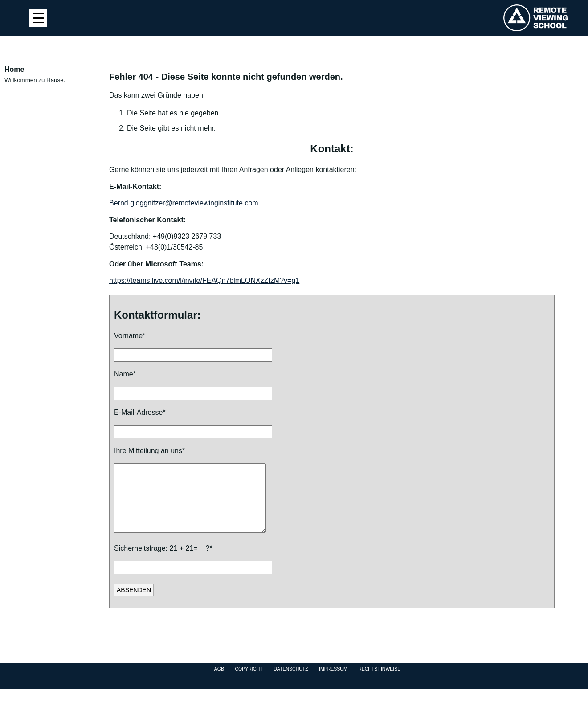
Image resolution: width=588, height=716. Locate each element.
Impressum (333, 682)
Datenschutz (291, 682)
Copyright (249, 682)
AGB (219, 682)
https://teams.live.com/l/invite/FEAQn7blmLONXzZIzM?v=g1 (204, 280)
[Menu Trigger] (38, 18)
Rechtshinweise (379, 682)
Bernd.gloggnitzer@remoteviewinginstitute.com (184, 203)
